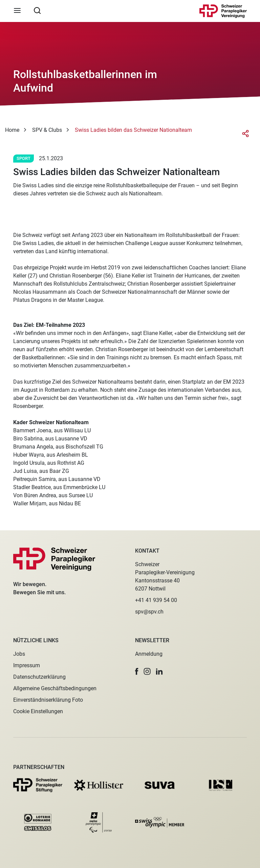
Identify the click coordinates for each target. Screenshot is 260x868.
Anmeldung (149, 654)
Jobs (19, 654)
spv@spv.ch (149, 612)
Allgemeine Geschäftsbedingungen (55, 688)
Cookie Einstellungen (38, 711)
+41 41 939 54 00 (156, 600)
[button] (137, 671)
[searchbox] (37, 10)
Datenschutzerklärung (39, 677)
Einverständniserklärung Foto (48, 700)
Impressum (27, 665)
